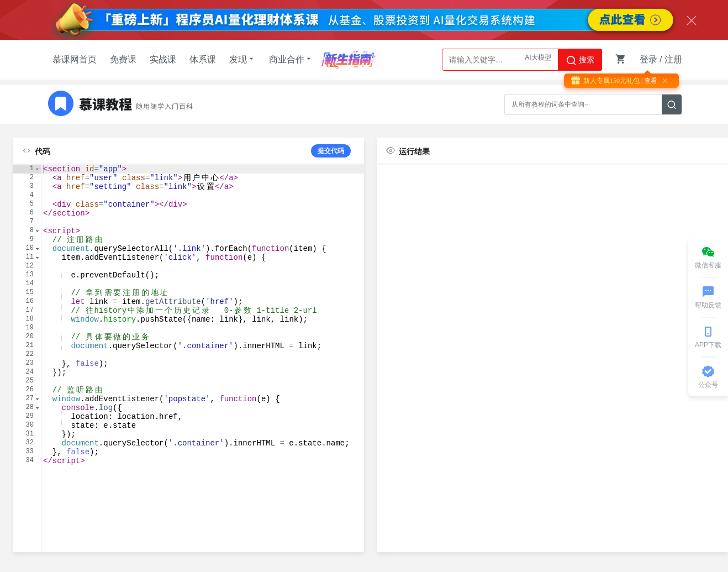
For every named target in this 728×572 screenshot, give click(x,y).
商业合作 (291, 59)
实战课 (163, 59)
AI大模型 (538, 60)
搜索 (580, 60)
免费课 (123, 59)
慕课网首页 (75, 59)
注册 (673, 59)
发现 (242, 59)
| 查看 (648, 81)
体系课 (203, 59)
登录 (648, 59)
